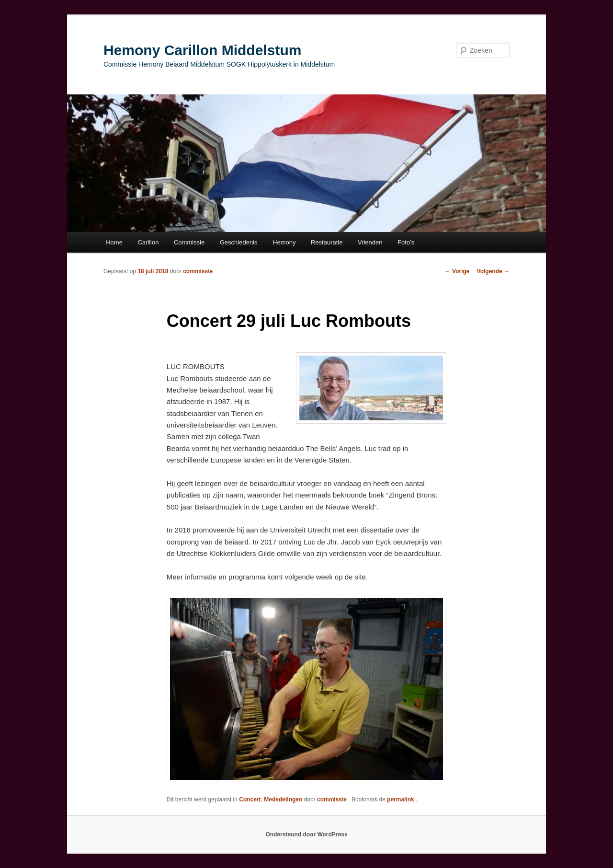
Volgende (493, 271)
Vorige (457, 271)
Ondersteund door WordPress (306, 834)
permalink (401, 799)
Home (114, 242)
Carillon (148, 242)
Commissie (189, 242)
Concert (250, 799)
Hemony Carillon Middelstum (202, 50)
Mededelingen (283, 799)
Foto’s (406, 242)
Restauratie (327, 242)
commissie (198, 271)
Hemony (284, 242)
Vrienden (370, 242)
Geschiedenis (239, 242)
